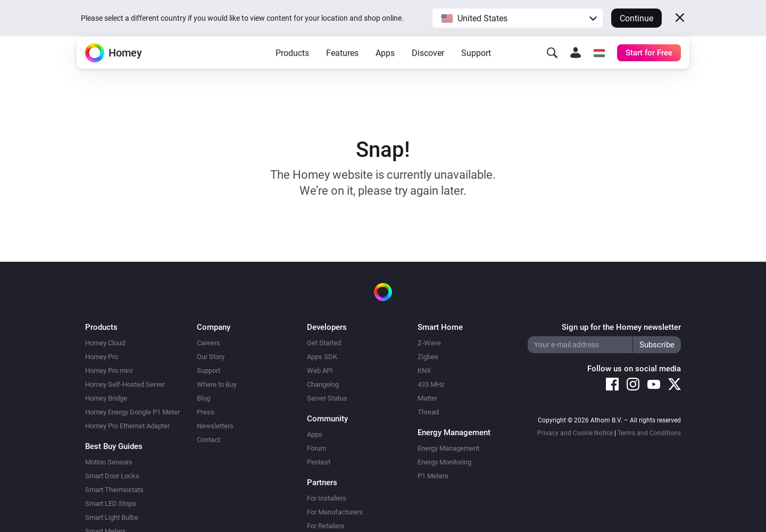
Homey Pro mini (109, 371)
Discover (428, 69)
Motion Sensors (109, 462)
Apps (385, 69)
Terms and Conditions (649, 433)
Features (342, 69)
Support (476, 69)
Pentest (319, 462)
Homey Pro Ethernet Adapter (127, 426)
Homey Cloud (105, 343)
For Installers (327, 498)
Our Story (211, 357)
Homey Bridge (106, 398)
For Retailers (326, 526)
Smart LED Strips (111, 504)
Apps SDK (322, 357)
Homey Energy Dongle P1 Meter (132, 412)
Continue (636, 18)
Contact (209, 440)
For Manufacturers (335, 512)
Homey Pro (102, 357)
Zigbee (428, 357)
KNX (424, 371)
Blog (203, 398)
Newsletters (215, 426)
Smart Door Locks (112, 476)
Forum (317, 448)
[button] (518, 18)
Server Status (327, 398)
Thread (428, 412)
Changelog (323, 384)
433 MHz (431, 384)
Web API (320, 371)
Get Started (324, 343)
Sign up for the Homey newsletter (621, 327)
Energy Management (448, 448)
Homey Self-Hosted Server (125, 384)
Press (206, 412)
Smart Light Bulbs (112, 517)
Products (292, 69)
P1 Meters (433, 476)
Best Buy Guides (114, 446)
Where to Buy (217, 384)
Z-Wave (429, 343)
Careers (209, 343)
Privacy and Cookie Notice (575, 433)
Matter (427, 398)
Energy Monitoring (444, 462)
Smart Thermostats (114, 490)
